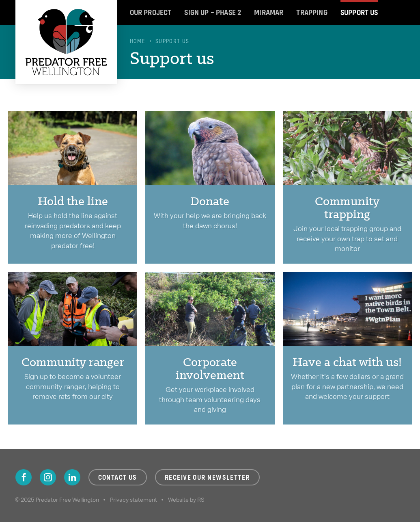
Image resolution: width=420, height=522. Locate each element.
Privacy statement (134, 500)
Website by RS (186, 500)
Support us (359, 12)
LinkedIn (72, 477)
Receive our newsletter (207, 477)
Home (138, 41)
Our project (151, 12)
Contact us (118, 477)
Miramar (269, 12)
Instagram (48, 477)
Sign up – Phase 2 (213, 12)
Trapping (312, 12)
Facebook (24, 477)
